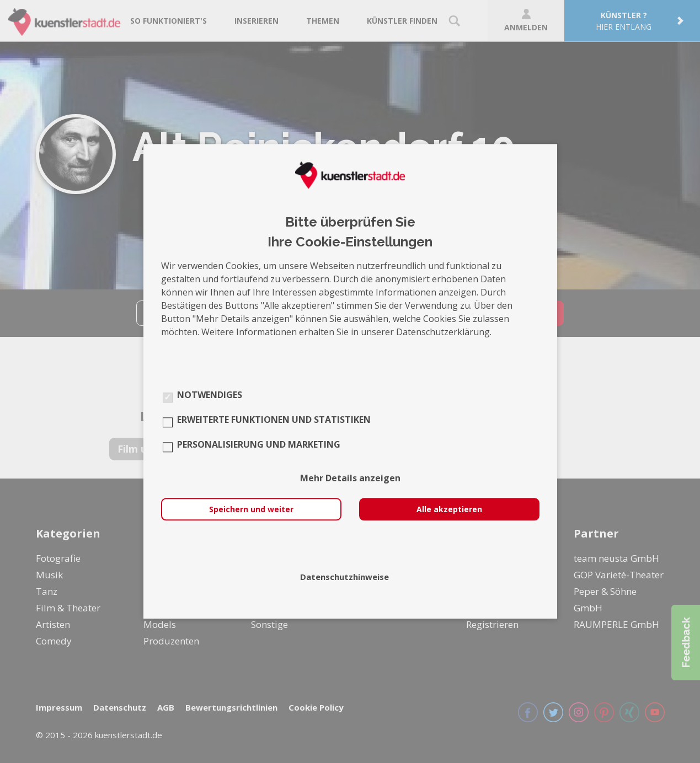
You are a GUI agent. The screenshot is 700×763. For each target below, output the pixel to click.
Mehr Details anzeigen (350, 479)
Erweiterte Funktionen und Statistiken (274, 420)
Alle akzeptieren (449, 510)
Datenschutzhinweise (344, 577)
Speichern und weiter (251, 510)
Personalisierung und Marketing (259, 445)
